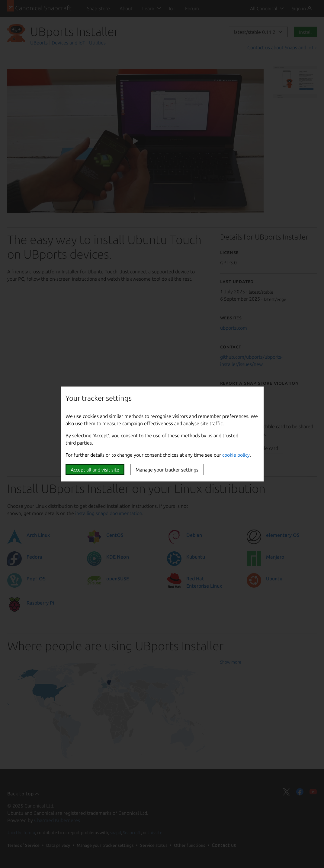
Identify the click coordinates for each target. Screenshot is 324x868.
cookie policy (236, 455)
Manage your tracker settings (167, 470)
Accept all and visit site (95, 470)
